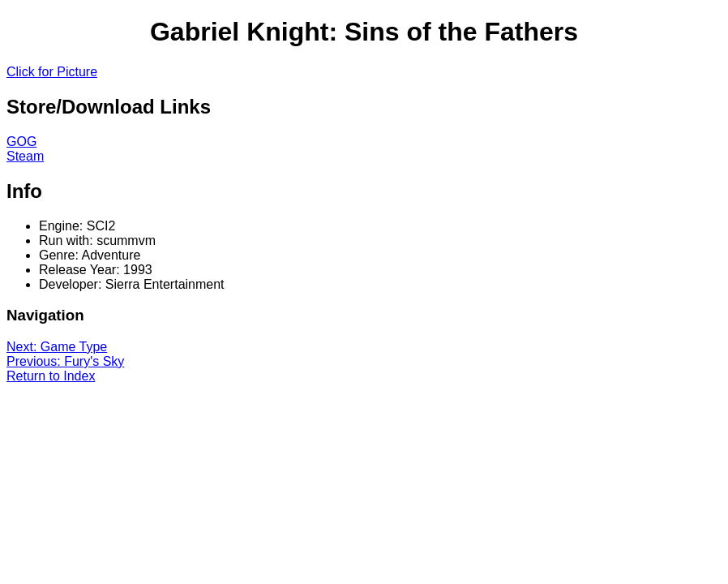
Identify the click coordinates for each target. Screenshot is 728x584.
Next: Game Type (57, 347)
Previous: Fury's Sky (65, 361)
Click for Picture (52, 72)
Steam (25, 156)
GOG (21, 142)
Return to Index (51, 376)
